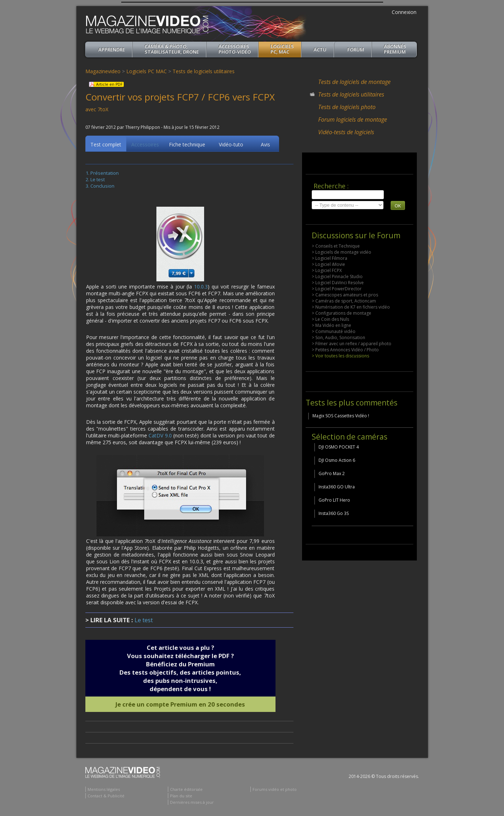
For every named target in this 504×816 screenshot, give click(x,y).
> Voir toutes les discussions (340, 356)
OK (398, 206)
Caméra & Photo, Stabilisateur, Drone (172, 49)
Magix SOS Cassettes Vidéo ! (341, 416)
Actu (320, 50)
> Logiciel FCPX (327, 270)
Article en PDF (109, 84)
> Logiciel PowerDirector (337, 289)
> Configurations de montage (342, 313)
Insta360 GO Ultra (337, 487)
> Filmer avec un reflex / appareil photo (352, 344)
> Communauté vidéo (334, 331)
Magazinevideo (103, 71)
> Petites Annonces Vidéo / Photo (345, 350)
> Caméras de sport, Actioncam (344, 301)
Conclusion (102, 187)
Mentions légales (104, 790)
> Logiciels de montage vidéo (342, 252)
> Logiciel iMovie (328, 264)
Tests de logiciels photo (347, 107)
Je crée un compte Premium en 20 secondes (180, 705)
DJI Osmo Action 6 (337, 460)
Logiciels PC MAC (147, 71)
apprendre (112, 50)
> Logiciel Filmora (329, 258)
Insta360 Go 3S (334, 513)
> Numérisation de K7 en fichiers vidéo (351, 307)
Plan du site (181, 797)
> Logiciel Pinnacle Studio (337, 276)
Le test (98, 180)
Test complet (106, 146)
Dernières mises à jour (192, 803)
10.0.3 (201, 288)
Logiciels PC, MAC (282, 49)
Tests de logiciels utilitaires (204, 71)
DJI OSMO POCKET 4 (339, 447)
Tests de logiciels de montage (354, 82)
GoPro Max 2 (332, 473)
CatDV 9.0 (160, 437)
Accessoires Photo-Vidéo (235, 49)
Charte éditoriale (186, 790)
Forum (356, 50)
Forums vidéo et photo (275, 790)
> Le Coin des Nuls (330, 319)
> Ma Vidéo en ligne (331, 325)
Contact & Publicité (106, 797)
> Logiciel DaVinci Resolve (338, 283)
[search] (348, 195)
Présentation (105, 174)
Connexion (404, 12)
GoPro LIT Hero (334, 500)
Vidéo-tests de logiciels (346, 132)
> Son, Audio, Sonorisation (338, 337)
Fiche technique (187, 146)
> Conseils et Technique (336, 246)
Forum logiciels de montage (353, 119)
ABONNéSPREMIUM (395, 49)
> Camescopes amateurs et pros (345, 295)
